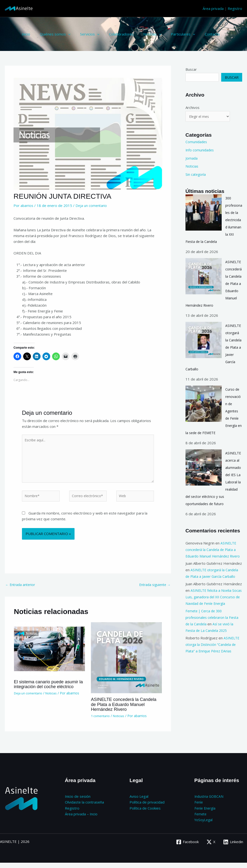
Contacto (197, 34)
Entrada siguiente (154, 590)
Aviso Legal (139, 802)
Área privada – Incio (81, 819)
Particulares (170, 34)
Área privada (213, 8)
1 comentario (101, 721)
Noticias (141, 34)
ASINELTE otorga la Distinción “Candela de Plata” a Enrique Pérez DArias (213, 658)
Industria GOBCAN (210, 802)
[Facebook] (187, 847)
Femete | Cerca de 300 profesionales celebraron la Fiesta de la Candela (214, 631)
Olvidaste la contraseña (84, 808)
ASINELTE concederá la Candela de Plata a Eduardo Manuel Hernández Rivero (121, 710)
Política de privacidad (147, 808)
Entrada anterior (21, 590)
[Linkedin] (233, 847)
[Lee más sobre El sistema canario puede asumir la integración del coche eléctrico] (49, 654)
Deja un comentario (93, 205)
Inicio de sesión (78, 802)
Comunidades (197, 142)
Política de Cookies (145, 813)
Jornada (192, 159)
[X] (211, 847)
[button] (65, 34)
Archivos (192, 107)
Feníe (199, 808)
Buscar (191, 69)
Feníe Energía (206, 813)
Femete (201, 819)
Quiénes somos (51, 34)
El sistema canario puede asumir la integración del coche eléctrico (49, 690)
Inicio (25, 34)
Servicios (84, 34)
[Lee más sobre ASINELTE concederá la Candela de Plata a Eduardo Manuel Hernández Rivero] (126, 663)
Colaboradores (113, 34)
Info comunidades (200, 151)
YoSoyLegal (204, 825)
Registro (235, 8)
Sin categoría (196, 175)
